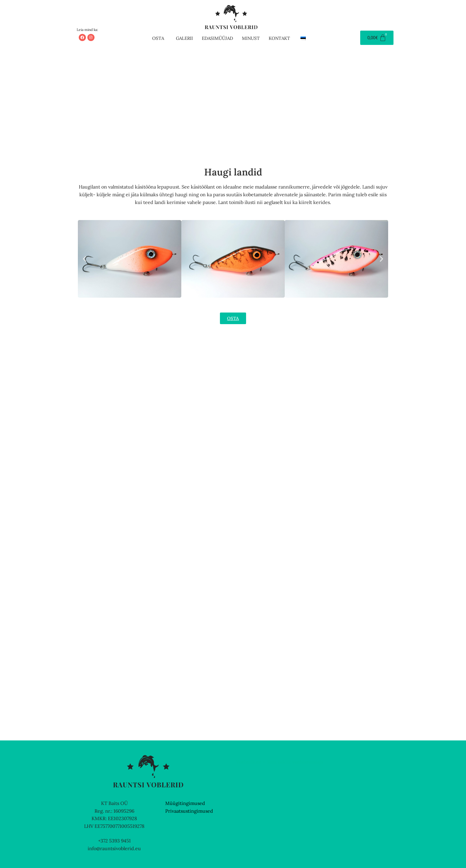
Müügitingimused (185, 803)
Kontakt (279, 38)
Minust (251, 38)
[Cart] (377, 38)
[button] (160, 38)
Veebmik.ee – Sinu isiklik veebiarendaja (280, 762)
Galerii (184, 38)
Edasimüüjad (217, 38)
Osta (158, 38)
